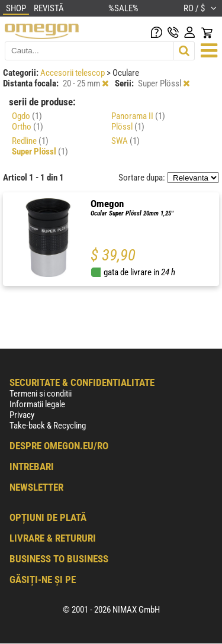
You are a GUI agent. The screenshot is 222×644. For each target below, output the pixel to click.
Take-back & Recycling (48, 426)
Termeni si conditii (41, 394)
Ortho (28, 127)
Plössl (128, 127)
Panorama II (138, 116)
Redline (30, 141)
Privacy (22, 415)
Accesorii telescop (73, 73)
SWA (126, 141)
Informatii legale (37, 404)
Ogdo (27, 116)
